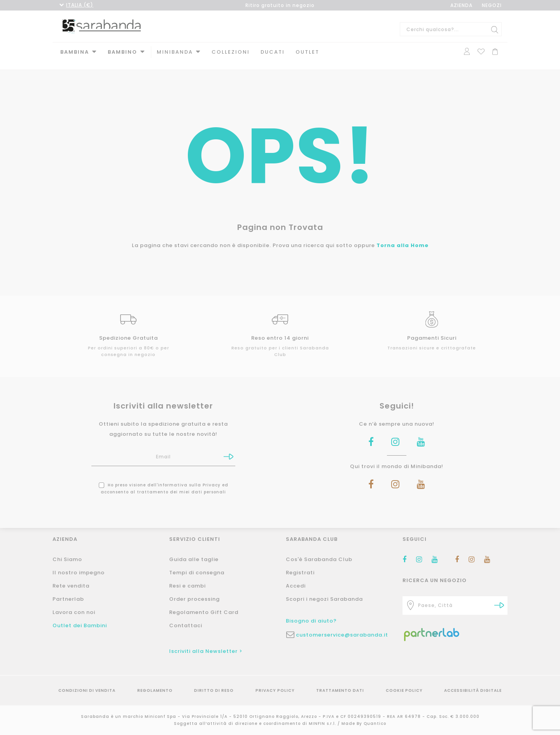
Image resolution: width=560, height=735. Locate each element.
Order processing (194, 599)
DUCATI (273, 52)
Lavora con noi (74, 612)
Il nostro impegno (79, 573)
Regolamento (155, 690)
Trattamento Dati (340, 690)
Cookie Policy (404, 690)
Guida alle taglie (194, 559)
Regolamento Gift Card (204, 612)
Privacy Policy (275, 690)
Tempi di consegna (197, 573)
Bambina (75, 52)
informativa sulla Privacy (189, 477)
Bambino (122, 52)
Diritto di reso (214, 690)
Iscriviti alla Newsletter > (206, 651)
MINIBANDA (175, 52)
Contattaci (186, 625)
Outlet (307, 52)
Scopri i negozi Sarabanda (324, 599)
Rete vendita (71, 586)
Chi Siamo (67, 559)
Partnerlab (68, 599)
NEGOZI (492, 5)
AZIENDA (461, 5)
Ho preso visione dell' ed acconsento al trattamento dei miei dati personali (164, 481)
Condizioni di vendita (87, 690)
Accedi (296, 586)
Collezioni (231, 52)
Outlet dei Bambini (80, 625)
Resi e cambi (187, 586)
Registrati (300, 573)
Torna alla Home (402, 238)
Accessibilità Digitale (473, 690)
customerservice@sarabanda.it (342, 635)
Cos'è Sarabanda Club (319, 559)
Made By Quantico (364, 724)
